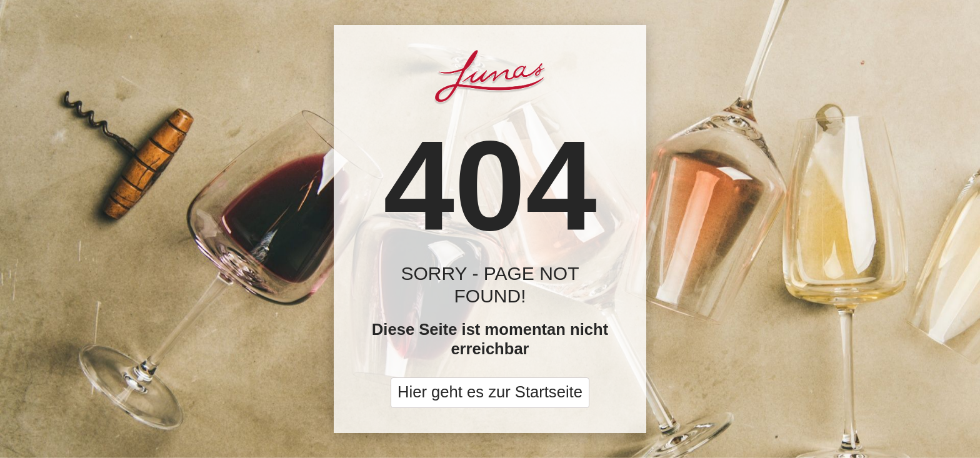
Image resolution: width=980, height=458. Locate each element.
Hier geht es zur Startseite (490, 392)
